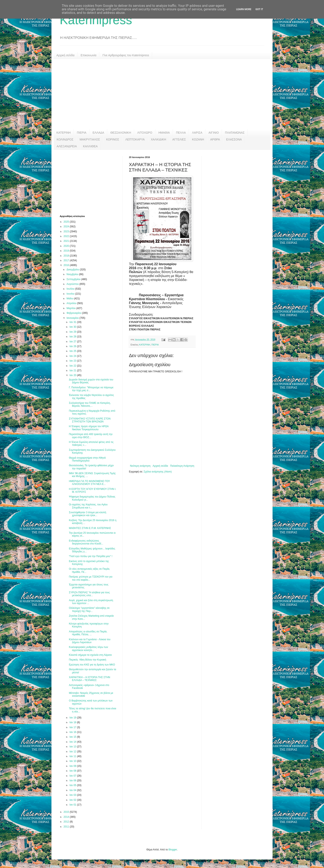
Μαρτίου (71, 308)
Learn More (244, 9)
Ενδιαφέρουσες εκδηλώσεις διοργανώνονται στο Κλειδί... (86, 542)
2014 (67, 817)
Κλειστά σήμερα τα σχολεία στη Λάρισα (90, 655)
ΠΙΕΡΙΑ (82, 133)
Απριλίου (72, 303)
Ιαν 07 (73, 776)
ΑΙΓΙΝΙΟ (214, 133)
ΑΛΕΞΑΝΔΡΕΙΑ (67, 146)
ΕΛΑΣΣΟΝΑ (234, 139)
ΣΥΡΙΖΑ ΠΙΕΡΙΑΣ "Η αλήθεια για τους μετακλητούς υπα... (89, 594)
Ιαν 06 (73, 780)
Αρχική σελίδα (65, 55)
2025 (67, 222)
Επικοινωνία (88, 55)
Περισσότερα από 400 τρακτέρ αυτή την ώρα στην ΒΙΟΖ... (91, 436)
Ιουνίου (71, 294)
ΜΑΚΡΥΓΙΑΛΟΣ (90, 139)
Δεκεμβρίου (73, 270)
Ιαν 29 (73, 332)
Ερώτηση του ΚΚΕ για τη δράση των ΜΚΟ (92, 665)
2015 (67, 812)
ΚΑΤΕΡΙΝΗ (64, 133)
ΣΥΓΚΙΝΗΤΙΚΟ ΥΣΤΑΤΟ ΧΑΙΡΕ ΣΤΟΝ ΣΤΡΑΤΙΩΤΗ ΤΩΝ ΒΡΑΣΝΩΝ (90, 420)
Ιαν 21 (73, 370)
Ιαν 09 (73, 766)
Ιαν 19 (73, 718)
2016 (67, 265)
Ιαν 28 (73, 337)
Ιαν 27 (73, 342)
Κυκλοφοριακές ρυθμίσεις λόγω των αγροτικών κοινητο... (88, 649)
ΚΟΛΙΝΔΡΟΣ (65, 139)
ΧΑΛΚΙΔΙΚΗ (158, 139)
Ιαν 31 (73, 322)
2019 (67, 251)
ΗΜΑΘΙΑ (164, 133)
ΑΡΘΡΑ (215, 139)
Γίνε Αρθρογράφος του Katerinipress (126, 55)
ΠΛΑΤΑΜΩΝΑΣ (235, 133)
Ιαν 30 (73, 327)
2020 (67, 246)
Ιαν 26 (73, 346)
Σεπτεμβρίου (74, 279)
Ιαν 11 (73, 756)
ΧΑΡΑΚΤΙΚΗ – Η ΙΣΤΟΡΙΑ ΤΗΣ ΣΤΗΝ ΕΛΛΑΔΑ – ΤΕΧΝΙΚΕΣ (89, 679)
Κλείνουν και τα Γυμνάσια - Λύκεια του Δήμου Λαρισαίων (90, 641)
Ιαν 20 (73, 375)
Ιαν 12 (73, 752)
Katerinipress (96, 20)
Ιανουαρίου (73, 318)
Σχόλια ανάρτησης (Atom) (158, 472)
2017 (67, 260)
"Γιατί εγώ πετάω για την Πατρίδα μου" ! (91, 556)
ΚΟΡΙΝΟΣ (113, 139)
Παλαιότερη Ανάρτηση (182, 466)
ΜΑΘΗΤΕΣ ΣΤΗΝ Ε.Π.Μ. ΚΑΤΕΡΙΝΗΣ (90, 528)
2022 (67, 236)
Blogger (173, 850)
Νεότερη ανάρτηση (140, 466)
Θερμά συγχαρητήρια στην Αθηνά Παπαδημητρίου (87, 459)
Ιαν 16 (73, 732)
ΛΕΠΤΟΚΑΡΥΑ (135, 139)
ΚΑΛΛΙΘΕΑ (90, 146)
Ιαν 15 (73, 737)
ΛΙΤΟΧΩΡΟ (145, 133)
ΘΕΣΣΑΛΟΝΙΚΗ (121, 133)
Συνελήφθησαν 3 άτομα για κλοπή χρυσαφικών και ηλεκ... (87, 514)
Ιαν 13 (73, 747)
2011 (67, 827)
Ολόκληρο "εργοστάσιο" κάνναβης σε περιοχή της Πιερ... (89, 609)
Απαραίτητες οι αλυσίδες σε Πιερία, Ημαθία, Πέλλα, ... (88, 633)
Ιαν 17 (73, 727)
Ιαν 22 (73, 366)
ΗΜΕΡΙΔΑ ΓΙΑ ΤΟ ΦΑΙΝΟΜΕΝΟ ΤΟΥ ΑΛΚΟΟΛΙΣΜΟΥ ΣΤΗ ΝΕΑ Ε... (89, 483)
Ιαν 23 (73, 361)
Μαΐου (70, 299)
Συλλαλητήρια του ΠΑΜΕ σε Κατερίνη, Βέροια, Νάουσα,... (90, 404)
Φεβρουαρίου (74, 313)
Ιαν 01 (73, 805)
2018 (67, 256)
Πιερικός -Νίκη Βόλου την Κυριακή (87, 660)
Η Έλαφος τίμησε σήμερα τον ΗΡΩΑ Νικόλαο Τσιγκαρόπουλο (89, 428)
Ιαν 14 (73, 742)
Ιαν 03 (73, 795)
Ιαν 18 (73, 722)
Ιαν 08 (73, 771)
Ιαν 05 (73, 785)
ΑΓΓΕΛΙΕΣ (179, 139)
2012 (67, 822)
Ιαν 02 (73, 800)
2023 (67, 231)
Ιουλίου (71, 289)
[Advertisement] (162, 94)
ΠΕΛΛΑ (181, 133)
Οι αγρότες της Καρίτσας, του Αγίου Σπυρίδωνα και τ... (88, 506)
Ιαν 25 (73, 351)
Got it (259, 9)
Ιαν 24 (73, 356)
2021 (67, 241)
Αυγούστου (73, 284)
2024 (67, 227)
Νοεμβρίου (73, 274)
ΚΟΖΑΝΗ (198, 139)
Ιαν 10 (73, 761)
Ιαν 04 (73, 790)
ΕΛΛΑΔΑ (98, 133)
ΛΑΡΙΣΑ (197, 133)
